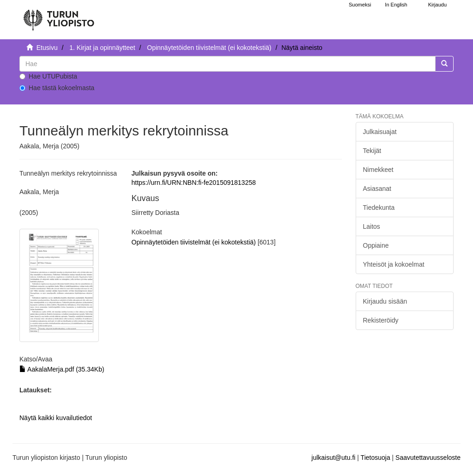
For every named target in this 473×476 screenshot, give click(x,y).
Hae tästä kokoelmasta (57, 88)
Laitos (372, 226)
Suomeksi (360, 5)
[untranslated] (227, 64)
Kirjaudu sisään (385, 301)
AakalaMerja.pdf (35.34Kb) (62, 369)
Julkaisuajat (380, 132)
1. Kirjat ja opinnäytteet (102, 48)
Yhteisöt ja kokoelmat (394, 264)
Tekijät (372, 151)
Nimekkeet (378, 170)
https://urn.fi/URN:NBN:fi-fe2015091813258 (194, 183)
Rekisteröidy (381, 320)
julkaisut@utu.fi (333, 458)
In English (396, 5)
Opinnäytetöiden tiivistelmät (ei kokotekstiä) (209, 48)
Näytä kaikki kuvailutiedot (56, 418)
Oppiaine (376, 245)
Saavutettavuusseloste (428, 458)
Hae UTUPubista (48, 76)
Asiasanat (377, 189)
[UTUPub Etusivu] (59, 16)
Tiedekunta (379, 207)
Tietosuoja (376, 458)
